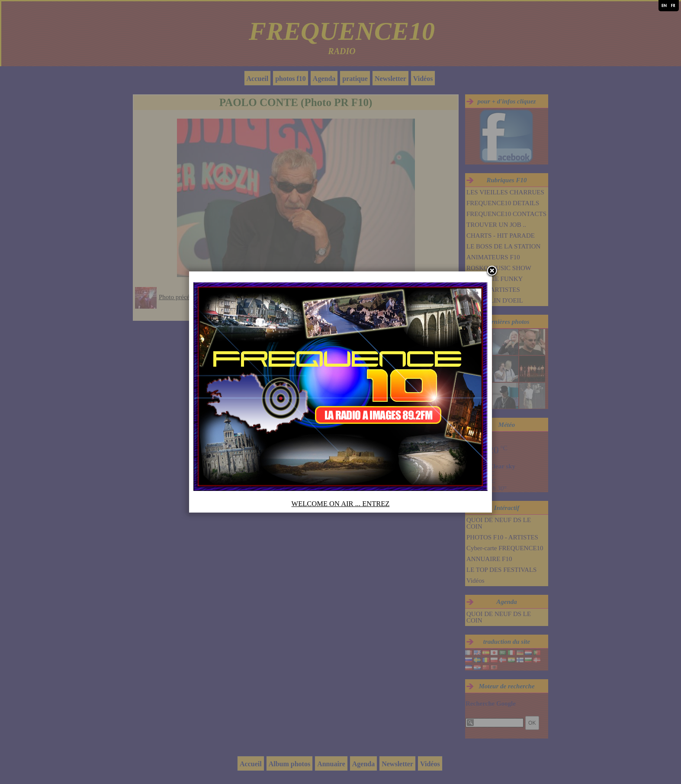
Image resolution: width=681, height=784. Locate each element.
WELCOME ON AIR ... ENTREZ (341, 504)
